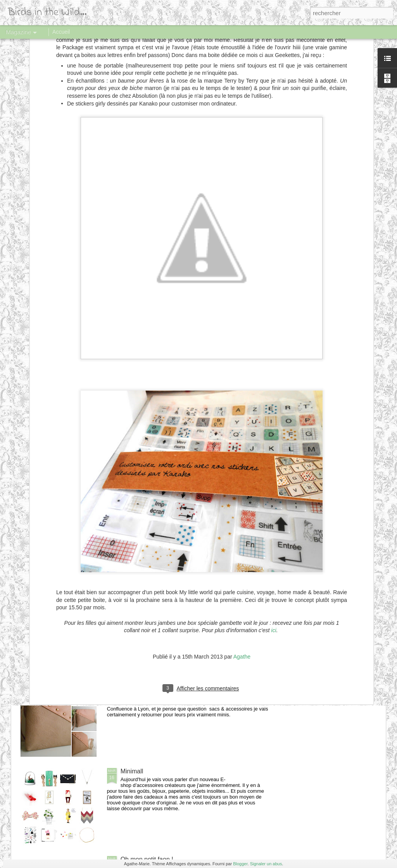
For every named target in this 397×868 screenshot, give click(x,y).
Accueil (61, 32)
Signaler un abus (266, 864)
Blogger (240, 864)
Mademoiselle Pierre (149, 595)
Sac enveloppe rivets (149, 683)
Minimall (132, 771)
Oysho (129, 507)
